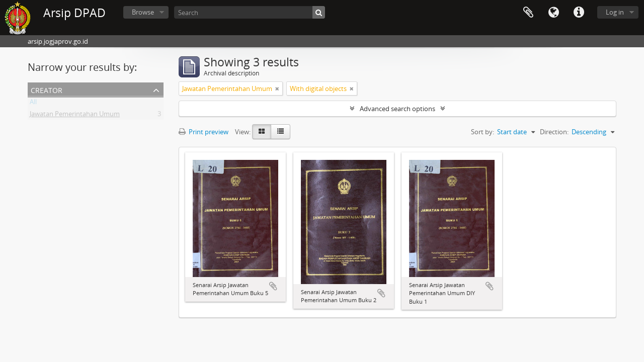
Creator (47, 89)
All (33, 104)
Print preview (204, 132)
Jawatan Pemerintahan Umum (75, 116)
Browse (143, 12)
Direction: (554, 132)
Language (553, 13)
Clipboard (528, 13)
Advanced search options (397, 109)
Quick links (579, 13)
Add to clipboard (273, 286)
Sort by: (482, 132)
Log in (615, 12)
